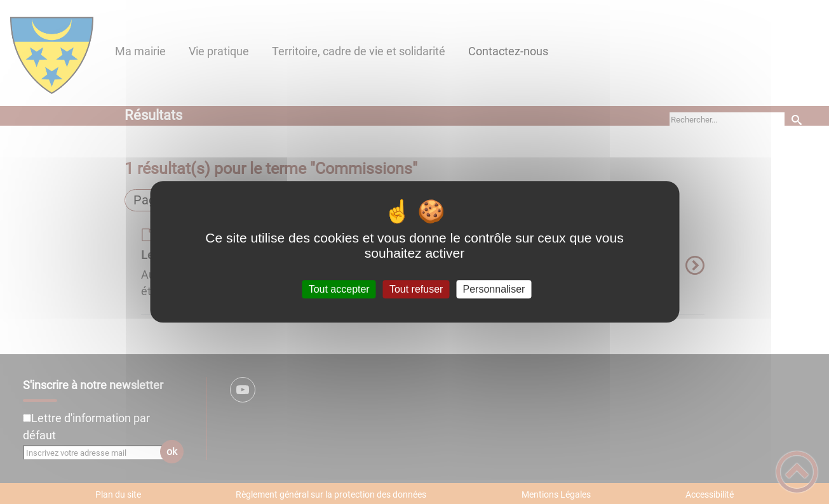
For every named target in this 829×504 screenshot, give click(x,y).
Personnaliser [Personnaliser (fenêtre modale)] (494, 289)
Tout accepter (339, 289)
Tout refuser (416, 289)
